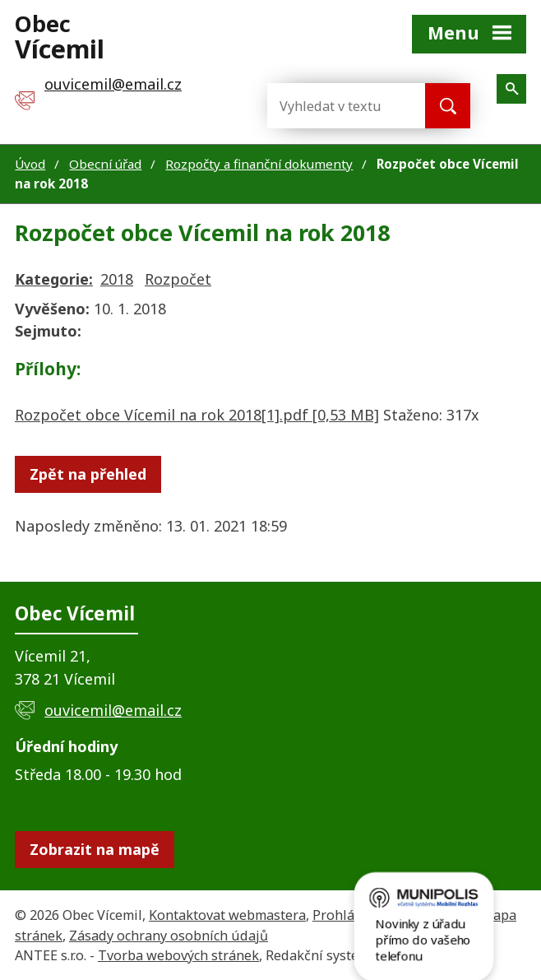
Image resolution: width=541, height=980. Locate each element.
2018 (117, 279)
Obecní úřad (105, 164)
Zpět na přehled (88, 474)
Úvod (30, 164)
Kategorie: (54, 279)
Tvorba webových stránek (178, 955)
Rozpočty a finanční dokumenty (259, 164)
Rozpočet (178, 279)
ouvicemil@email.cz (113, 710)
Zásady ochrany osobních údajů (169, 936)
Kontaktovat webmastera (227, 915)
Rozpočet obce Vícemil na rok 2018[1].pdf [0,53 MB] (197, 415)
